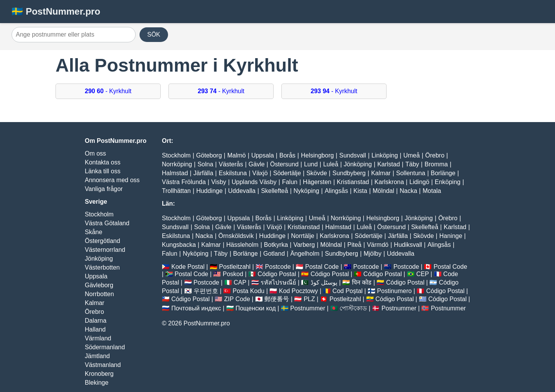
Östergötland (103, 241)
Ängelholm (305, 254)
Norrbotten (99, 294)
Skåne (93, 232)
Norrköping (177, 164)
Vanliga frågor (104, 189)
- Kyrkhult (108, 91)
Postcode (278, 267)
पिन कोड (362, 282)
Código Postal (277, 274)
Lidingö (419, 182)
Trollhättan (176, 191)
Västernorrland (105, 250)
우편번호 (206, 291)
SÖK (154, 34)
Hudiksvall (408, 245)
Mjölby (372, 254)
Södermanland (105, 347)
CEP (423, 274)
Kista (360, 191)
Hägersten (317, 182)
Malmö (237, 155)
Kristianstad (353, 182)
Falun (290, 182)
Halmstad (175, 173)
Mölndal (383, 191)
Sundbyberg (349, 173)
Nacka (408, 191)
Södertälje (287, 173)
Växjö (260, 173)
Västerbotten (102, 267)
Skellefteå (274, 191)
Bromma (436, 164)
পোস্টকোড (353, 308)
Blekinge (97, 383)
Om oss (95, 153)
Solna (205, 164)
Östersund (284, 164)
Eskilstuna (233, 173)
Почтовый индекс (196, 308)
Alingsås (336, 191)
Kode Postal (188, 267)
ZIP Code (237, 299)
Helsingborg (317, 155)
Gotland (274, 254)
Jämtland (97, 356)
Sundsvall (352, 155)
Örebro (94, 312)
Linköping (385, 155)
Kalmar (95, 303)
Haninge (451, 236)
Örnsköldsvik (236, 236)
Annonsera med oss (112, 180)
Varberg (304, 245)
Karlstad (389, 164)
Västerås (231, 164)
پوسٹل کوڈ (324, 282)
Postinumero (394, 291)
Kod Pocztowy (299, 291)
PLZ (309, 299)
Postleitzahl (235, 267)
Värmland (98, 338)
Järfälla (203, 173)
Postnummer (308, 308)
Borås (288, 155)
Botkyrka (276, 245)
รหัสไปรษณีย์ (278, 282)
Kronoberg (99, 374)
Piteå (354, 245)
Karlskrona (389, 182)
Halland (95, 329)
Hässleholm (242, 245)
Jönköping (99, 259)
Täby (412, 164)
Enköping (448, 182)
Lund (311, 164)
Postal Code (322, 267)
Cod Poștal (348, 291)
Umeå (411, 155)
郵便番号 (277, 299)
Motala (432, 191)
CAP (240, 282)
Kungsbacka (179, 245)
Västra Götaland (107, 223)
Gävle (257, 164)
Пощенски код (256, 308)
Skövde (317, 173)
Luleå (330, 164)
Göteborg (209, 155)
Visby (219, 182)
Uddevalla (242, 191)
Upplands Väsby (254, 182)
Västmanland (103, 365)
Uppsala (96, 276)
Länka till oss (103, 171)
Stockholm (99, 214)
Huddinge (209, 191)
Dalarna (96, 321)
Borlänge (443, 173)
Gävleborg (99, 285)
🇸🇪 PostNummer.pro (56, 11)
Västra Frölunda (184, 182)
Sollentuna (411, 173)
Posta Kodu (248, 291)
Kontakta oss (103, 162)
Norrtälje (303, 236)
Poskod (233, 274)
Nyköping (307, 191)
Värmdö (378, 245)
